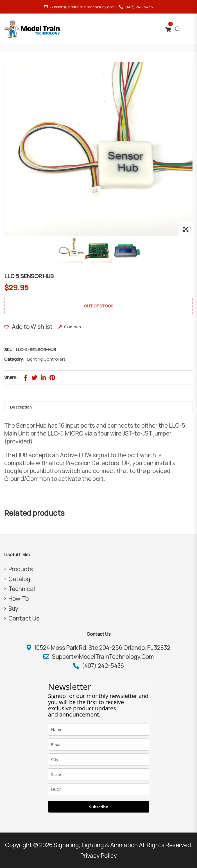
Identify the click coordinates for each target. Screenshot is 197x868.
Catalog (19, 579)
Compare (73, 327)
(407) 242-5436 (136, 7)
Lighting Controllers (47, 359)
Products (21, 569)
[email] (99, 745)
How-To (19, 599)
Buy (13, 608)
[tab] (98, 407)
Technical (22, 589)
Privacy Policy (99, 856)
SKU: (9, 350)
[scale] (99, 774)
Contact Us (24, 618)
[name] (99, 730)
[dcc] (99, 789)
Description (21, 407)
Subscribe (98, 807)
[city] (99, 759)
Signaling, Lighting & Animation (96, 845)
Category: (14, 359)
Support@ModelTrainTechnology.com (79, 7)
